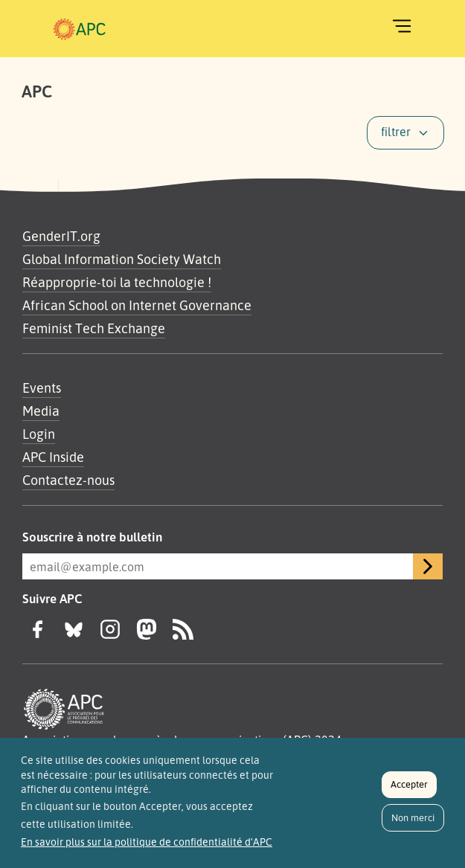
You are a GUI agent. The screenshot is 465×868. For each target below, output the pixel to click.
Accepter (409, 788)
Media (41, 411)
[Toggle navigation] (402, 26)
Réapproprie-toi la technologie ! (117, 282)
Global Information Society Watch (122, 259)
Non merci (413, 820)
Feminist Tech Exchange (94, 328)
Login (39, 434)
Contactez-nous (68, 480)
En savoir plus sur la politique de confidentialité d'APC (147, 845)
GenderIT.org (61, 236)
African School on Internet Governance (137, 305)
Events (42, 388)
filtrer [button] (396, 132)
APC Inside (53, 457)
